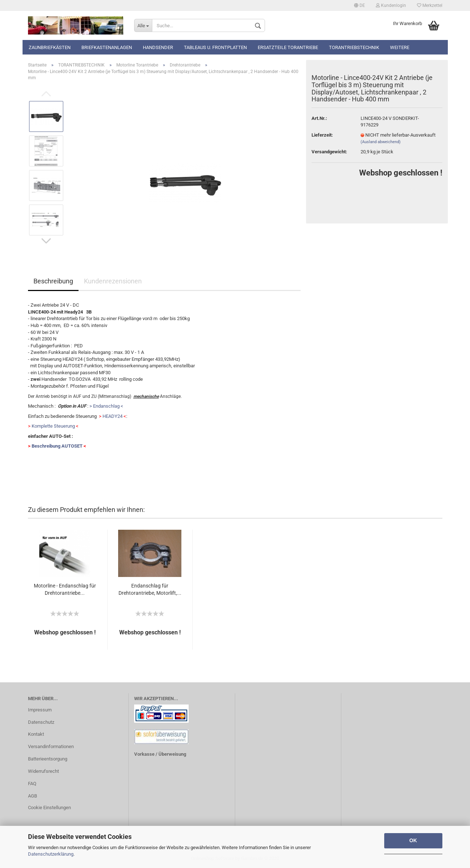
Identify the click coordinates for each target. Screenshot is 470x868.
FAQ (32, 784)
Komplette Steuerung (53, 426)
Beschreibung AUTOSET (57, 446)
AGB (33, 796)
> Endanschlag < (106, 406)
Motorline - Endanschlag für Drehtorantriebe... (65, 589)
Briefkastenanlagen (107, 47)
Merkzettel (430, 5)
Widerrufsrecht (43, 771)
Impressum (40, 710)
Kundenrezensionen (113, 281)
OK (413, 840)
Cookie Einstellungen (49, 808)
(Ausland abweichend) (381, 142)
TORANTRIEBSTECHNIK (354, 47)
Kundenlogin (391, 5)
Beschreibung (53, 281)
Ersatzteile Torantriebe (288, 47)
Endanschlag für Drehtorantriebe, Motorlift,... (150, 589)
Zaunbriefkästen (50, 47)
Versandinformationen (51, 746)
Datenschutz (41, 722)
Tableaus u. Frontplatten (215, 47)
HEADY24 (113, 416)
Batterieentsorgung (48, 759)
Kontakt (36, 734)
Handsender (158, 47)
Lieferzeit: (322, 135)
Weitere (400, 47)
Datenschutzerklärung (51, 854)
